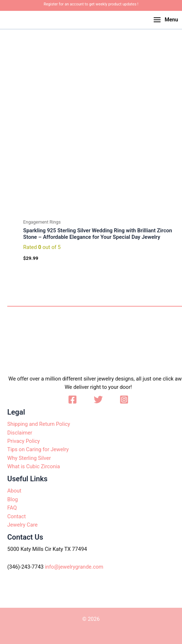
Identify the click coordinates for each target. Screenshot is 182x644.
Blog (13, 499)
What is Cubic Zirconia (34, 466)
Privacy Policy (24, 441)
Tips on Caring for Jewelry (38, 449)
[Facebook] (72, 400)
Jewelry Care (23, 525)
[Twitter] (98, 400)
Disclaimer (20, 433)
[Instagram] (124, 400)
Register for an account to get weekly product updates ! (91, 4)
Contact (17, 516)
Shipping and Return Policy (39, 424)
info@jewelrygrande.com (74, 567)
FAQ (12, 508)
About (14, 491)
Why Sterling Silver (29, 458)
